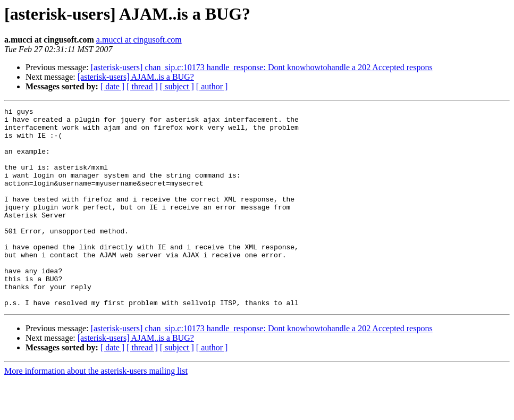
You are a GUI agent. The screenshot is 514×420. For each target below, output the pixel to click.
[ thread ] (142, 86)
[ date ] (112, 86)
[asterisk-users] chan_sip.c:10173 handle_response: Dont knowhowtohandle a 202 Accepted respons (262, 67)
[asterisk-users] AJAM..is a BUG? (136, 77)
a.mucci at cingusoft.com (139, 40)
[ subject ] (177, 86)
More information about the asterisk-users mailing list (96, 411)
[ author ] (212, 86)
